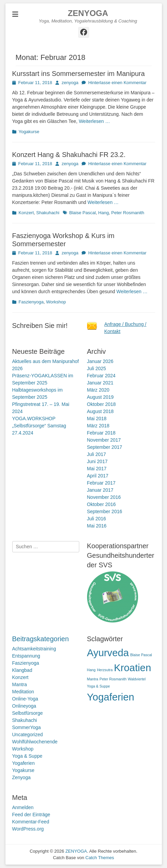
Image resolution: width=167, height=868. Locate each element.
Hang (104, 213)
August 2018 (101, 411)
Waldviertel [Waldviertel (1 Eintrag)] (137, 679)
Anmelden (23, 807)
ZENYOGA (88, 13)
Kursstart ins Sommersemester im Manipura (79, 74)
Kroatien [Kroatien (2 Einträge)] (132, 668)
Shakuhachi (48, 213)
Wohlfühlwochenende (35, 742)
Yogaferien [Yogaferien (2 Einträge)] (111, 697)
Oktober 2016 (102, 504)
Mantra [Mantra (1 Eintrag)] (93, 679)
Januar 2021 (100, 383)
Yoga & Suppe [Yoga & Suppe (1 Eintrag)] (99, 686)
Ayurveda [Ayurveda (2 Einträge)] (108, 653)
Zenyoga (21, 777)
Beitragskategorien (41, 639)
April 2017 (98, 476)
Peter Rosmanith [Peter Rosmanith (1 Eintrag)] (113, 679)
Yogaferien (23, 763)
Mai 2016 (97, 526)
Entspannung (26, 656)
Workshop (56, 302)
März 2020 (98, 390)
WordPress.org (28, 829)
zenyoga (70, 83)
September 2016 (105, 511)
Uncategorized (28, 735)
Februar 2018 (101, 433)
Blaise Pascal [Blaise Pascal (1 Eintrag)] (141, 655)
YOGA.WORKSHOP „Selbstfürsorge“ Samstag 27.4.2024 (39, 426)
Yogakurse (29, 132)
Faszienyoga (31, 302)
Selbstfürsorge (28, 713)
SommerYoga (27, 727)
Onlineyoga (24, 706)
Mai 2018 (97, 419)
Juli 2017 (97, 454)
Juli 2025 (97, 368)
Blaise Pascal (83, 213)
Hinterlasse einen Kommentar (117, 83)
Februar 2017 (101, 483)
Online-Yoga (25, 699)
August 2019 (101, 397)
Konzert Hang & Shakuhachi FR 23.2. (69, 155)
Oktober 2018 (102, 404)
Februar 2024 (101, 376)
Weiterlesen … (95, 121)
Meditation (23, 692)
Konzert (26, 213)
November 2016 (104, 497)
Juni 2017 (97, 461)
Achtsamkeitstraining (34, 649)
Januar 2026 (100, 361)
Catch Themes (100, 858)
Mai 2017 (97, 469)
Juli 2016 (97, 519)
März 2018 (98, 426)
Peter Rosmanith (128, 213)
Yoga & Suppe (27, 756)
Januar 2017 (100, 490)
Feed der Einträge (31, 815)
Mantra (20, 684)
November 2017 (104, 440)
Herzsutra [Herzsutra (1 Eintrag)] (105, 670)
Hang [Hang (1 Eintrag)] (91, 670)
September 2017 (105, 447)
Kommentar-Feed (31, 822)
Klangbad (22, 670)
